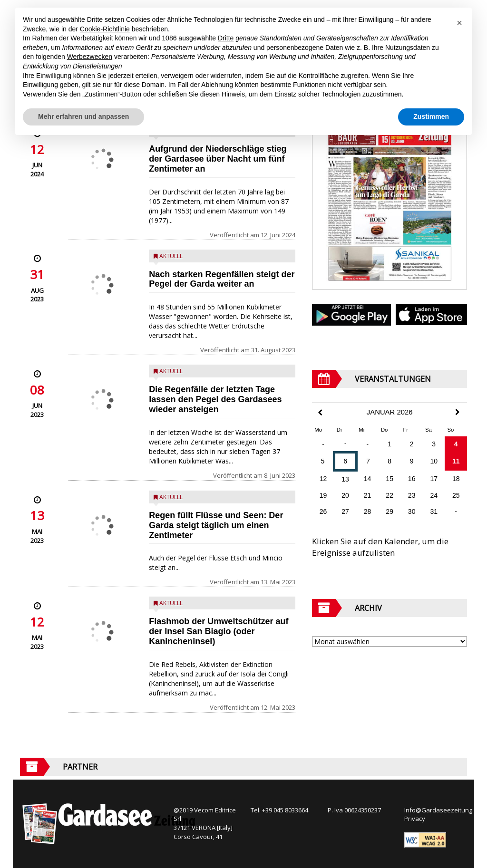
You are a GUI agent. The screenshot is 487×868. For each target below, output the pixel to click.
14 (368, 479)
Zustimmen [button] (431, 116)
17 (434, 479)
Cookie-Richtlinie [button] (105, 29)
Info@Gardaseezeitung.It (441, 810)
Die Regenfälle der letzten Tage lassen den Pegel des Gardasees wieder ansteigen (215, 399)
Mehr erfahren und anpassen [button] (83, 116)
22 (390, 495)
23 (412, 495)
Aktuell (171, 256)
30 (412, 511)
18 (456, 479)
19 (323, 495)
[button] (459, 23)
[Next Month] (458, 412)
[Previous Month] (320, 413)
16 (412, 479)
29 (390, 511)
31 (434, 511)
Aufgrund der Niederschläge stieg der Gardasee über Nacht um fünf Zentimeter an (218, 159)
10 (434, 461)
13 (345, 479)
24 (434, 495)
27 (345, 511)
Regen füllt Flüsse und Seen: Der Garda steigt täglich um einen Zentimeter (216, 525)
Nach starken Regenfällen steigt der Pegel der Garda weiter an (222, 279)
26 (323, 511)
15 (390, 479)
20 (345, 495)
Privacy (415, 819)
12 (323, 479)
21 (368, 495)
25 (456, 495)
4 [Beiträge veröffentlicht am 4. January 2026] (456, 444)
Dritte (226, 38)
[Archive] (390, 641)
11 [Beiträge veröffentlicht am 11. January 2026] (456, 461)
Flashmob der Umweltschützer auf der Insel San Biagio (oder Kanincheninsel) (219, 631)
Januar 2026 (390, 412)
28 (368, 511)
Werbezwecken (90, 57)
